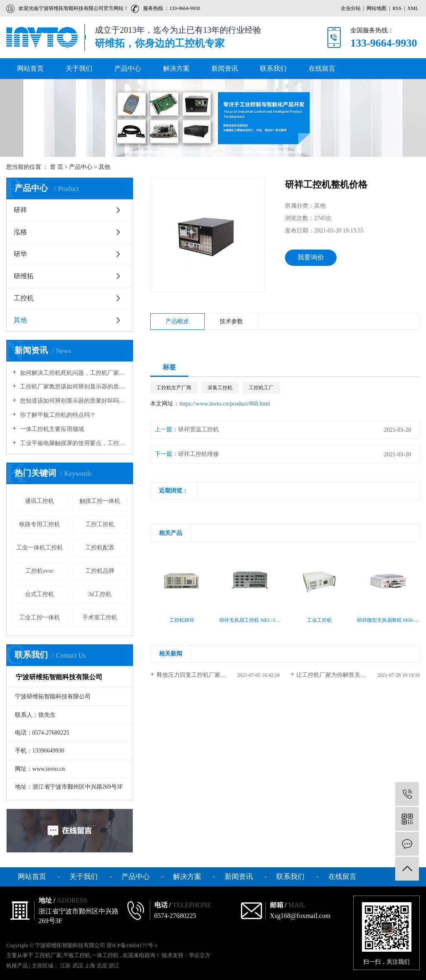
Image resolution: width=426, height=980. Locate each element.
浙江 (114, 966)
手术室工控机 (100, 617)
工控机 (24, 298)
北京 (103, 966)
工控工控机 (100, 524)
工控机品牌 (100, 571)
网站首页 (30, 68)
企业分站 (351, 8)
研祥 (20, 210)
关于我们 (79, 68)
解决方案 (176, 68)
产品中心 (128, 68)
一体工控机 (105, 955)
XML (413, 8)
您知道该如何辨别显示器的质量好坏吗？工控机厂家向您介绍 (73, 401)
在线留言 (322, 68)
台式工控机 (40, 594)
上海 (90, 966)
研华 (20, 254)
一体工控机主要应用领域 (51, 429)
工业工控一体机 (40, 617)
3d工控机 (100, 594)
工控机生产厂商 (174, 388)
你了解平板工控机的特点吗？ (57, 415)
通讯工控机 (40, 501)
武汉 (78, 966)
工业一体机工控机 (40, 548)
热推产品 (17, 966)
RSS (397, 8)
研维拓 (24, 276)
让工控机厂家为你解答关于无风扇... (342, 675)
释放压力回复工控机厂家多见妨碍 (200, 675)
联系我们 (273, 68)
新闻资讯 (225, 68)
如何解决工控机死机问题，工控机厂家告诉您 (73, 373)
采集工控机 (220, 388)
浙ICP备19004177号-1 (132, 945)
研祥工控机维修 (198, 454)
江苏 (66, 966)
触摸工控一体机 (100, 501)
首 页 (57, 167)
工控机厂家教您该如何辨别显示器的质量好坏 (73, 387)
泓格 (20, 232)
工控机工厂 (261, 388)
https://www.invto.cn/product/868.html (225, 404)
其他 (104, 167)
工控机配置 (100, 548)
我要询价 (311, 257)
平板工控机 (77, 955)
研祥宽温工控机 (198, 429)
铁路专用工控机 (40, 524)
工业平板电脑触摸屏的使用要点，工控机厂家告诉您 (73, 443)
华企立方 (200, 955)
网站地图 (377, 8)
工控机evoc (40, 571)
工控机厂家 (48, 955)
